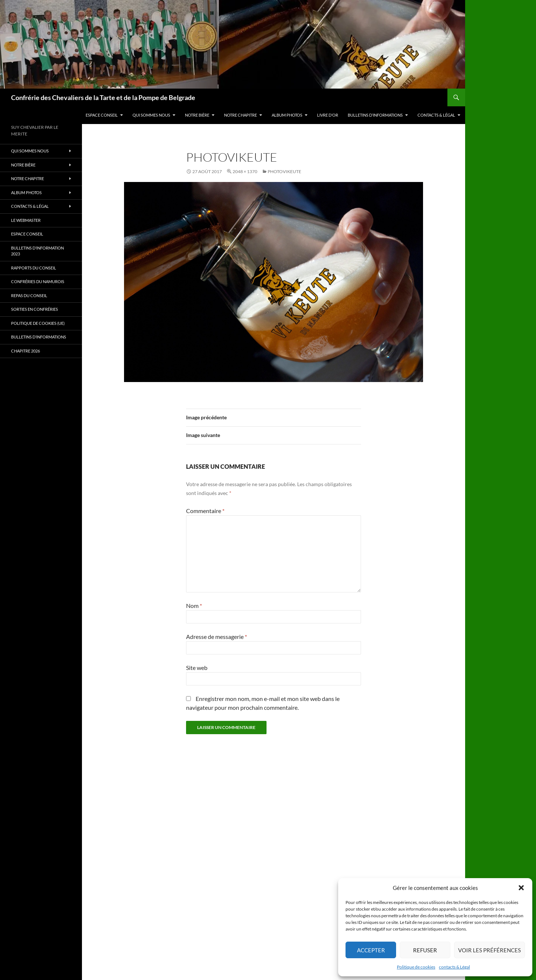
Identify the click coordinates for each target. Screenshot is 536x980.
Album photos (287, 115)
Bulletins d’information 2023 (37, 251)
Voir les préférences (489, 950)
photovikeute (284, 171)
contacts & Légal (454, 967)
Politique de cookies (416, 967)
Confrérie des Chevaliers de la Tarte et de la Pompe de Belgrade (103, 97)
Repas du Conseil (29, 295)
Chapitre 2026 (25, 351)
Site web (197, 668)
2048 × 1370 (245, 171)
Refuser (425, 950)
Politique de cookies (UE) (38, 323)
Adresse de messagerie (217, 637)
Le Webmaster (26, 220)
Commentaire (205, 511)
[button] (521, 888)
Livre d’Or (328, 115)
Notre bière (197, 115)
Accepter (371, 950)
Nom (194, 606)
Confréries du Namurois (38, 281)
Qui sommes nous (151, 115)
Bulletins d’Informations (375, 115)
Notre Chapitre (240, 115)
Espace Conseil (102, 115)
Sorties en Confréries (35, 309)
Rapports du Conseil (34, 268)
